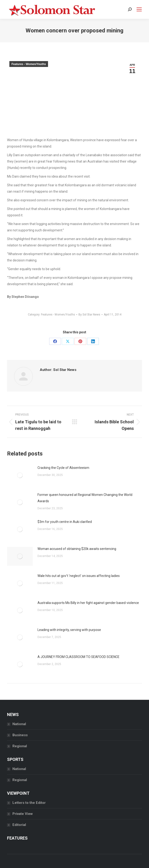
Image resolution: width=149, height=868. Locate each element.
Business (20, 735)
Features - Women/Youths (29, 64)
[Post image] (20, 475)
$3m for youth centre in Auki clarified (65, 522)
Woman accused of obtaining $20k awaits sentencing (77, 549)
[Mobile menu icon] (139, 9)
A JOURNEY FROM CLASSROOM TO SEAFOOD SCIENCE (78, 657)
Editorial (19, 825)
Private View (23, 814)
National (19, 724)
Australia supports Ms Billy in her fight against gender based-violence (89, 603)
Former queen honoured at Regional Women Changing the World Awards (85, 498)
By (89, 315)
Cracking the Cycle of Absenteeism (63, 468)
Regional (20, 746)
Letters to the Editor (29, 803)
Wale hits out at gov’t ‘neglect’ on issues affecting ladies (79, 576)
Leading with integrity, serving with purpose (69, 630)
